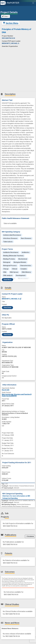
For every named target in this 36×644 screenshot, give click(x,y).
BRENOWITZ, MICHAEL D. (12, 299)
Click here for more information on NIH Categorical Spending (16, 497)
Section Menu (11, 23)
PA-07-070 (6, 390)
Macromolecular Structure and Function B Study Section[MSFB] (17, 395)
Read (7, 280)
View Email (7, 308)
